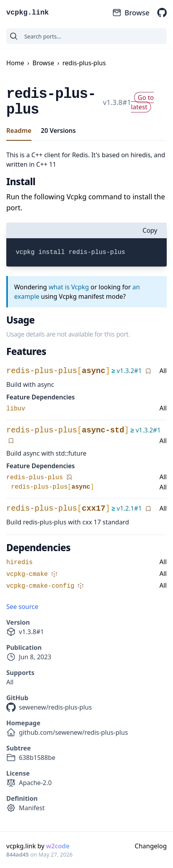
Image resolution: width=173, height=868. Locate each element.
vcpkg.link (28, 13)
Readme (19, 131)
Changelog (151, 846)
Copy (150, 230)
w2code (58, 846)
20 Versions (58, 131)
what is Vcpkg (69, 287)
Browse (131, 13)
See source (22, 607)
